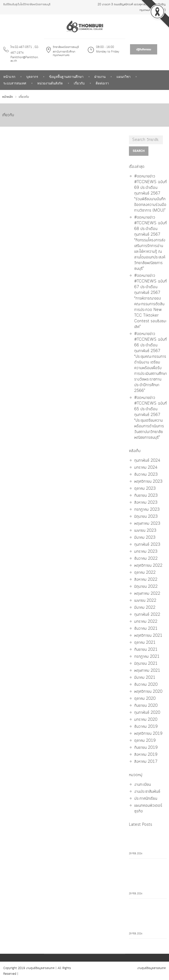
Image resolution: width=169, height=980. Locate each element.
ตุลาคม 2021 (145, 643)
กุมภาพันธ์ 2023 (147, 545)
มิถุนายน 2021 (146, 664)
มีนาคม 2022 (145, 608)
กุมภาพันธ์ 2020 (147, 713)
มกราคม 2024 (146, 468)
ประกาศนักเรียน (146, 799)
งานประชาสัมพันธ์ (147, 792)
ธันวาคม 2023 (146, 475)
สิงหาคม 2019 (146, 755)
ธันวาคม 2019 (146, 727)
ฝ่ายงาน (100, 77)
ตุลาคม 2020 (145, 699)
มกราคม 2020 (146, 720)
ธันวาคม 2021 (146, 629)
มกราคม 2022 (146, 622)
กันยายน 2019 (146, 748)
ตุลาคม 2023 (145, 489)
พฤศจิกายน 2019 (148, 734)
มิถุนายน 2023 (146, 517)
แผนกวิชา (123, 77)
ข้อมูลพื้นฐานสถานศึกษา (66, 77)
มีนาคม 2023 (145, 538)
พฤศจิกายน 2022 (148, 566)
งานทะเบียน (143, 785)
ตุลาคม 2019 (145, 741)
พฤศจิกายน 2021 (148, 636)
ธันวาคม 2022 (146, 559)
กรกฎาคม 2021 (147, 657)
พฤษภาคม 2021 (147, 671)
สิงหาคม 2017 (146, 762)
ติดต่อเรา (102, 83)
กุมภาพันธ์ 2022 (147, 615)
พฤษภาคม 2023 (147, 524)
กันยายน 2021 (146, 650)
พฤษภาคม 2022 (147, 594)
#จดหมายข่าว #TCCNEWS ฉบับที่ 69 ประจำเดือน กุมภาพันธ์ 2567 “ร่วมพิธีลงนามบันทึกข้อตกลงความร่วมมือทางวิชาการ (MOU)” (151, 193)
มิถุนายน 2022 (146, 587)
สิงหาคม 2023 (146, 503)
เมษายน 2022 (145, 601)
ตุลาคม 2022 (145, 573)
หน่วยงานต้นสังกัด (50, 83)
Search (139, 151)
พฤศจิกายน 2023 (148, 482)
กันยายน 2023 (146, 496)
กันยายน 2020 (146, 706)
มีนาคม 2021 (145, 678)
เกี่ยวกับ (79, 83)
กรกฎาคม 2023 (147, 510)
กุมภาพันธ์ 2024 (147, 461)
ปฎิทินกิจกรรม (144, 50)
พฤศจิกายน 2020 (148, 692)
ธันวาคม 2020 (146, 685)
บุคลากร (32, 77)
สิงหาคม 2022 (146, 580)
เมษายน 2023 (145, 531)
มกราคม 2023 (146, 552)
